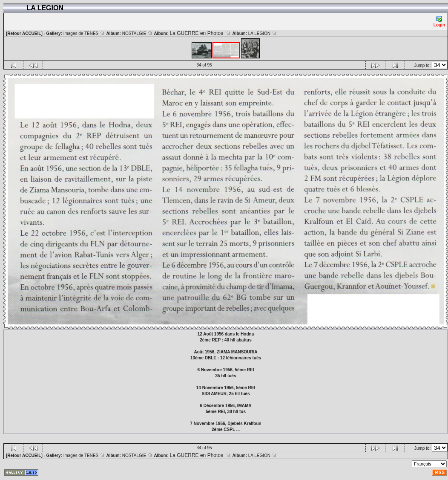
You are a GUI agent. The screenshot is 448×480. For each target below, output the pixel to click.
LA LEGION (263, 33)
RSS (440, 473)
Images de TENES (84, 33)
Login (439, 22)
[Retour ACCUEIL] (24, 33)
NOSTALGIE (138, 33)
